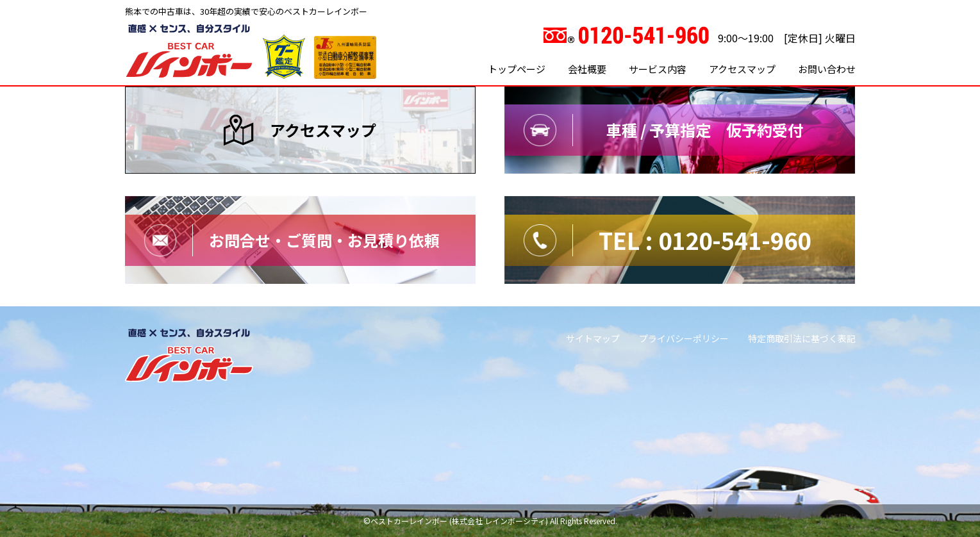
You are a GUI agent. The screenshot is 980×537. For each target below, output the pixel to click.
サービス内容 (658, 69)
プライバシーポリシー (684, 338)
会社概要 (587, 69)
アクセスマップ (742, 69)
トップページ (517, 69)
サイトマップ (593, 338)
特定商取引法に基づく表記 (802, 338)
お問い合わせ (827, 69)
